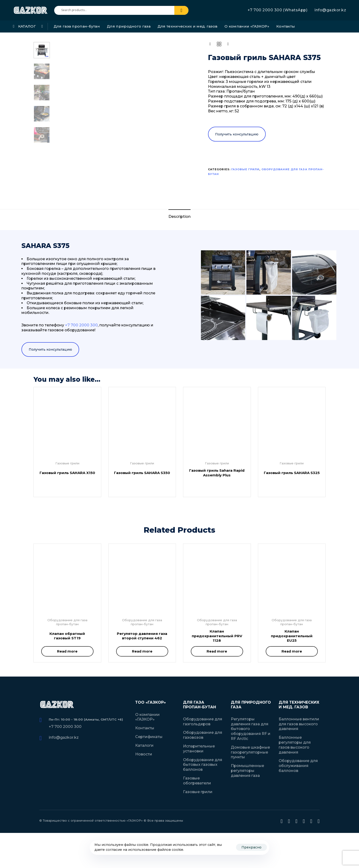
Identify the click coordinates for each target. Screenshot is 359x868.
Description (179, 217)
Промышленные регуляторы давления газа (247, 771)
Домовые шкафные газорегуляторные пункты (250, 752)
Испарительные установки (199, 749)
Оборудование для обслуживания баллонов (298, 766)
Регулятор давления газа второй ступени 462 (142, 636)
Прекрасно (251, 847)
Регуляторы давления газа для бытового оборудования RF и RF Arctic (251, 729)
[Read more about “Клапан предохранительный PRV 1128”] (217, 651)
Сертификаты (149, 737)
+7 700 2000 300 (65, 727)
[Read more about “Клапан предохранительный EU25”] (292, 651)
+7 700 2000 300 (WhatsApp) (277, 10)
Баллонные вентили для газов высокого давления (299, 724)
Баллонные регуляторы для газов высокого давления (295, 745)
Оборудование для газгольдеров (203, 722)
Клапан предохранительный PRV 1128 (217, 636)
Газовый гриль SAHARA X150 (67, 473)
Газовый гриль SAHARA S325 (292, 473)
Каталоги (144, 745)
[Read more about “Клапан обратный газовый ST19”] (67, 651)
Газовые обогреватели (197, 781)
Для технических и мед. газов (188, 26)
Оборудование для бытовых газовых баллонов (203, 765)
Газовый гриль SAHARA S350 (142, 473)
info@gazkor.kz (330, 10)
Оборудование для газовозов (203, 735)
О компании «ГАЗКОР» (247, 26)
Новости (144, 754)
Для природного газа (129, 26)
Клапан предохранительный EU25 (292, 636)
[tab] (179, 217)
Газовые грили (245, 169)
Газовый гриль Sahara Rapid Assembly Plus (217, 473)
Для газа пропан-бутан (77, 26)
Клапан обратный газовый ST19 (67, 636)
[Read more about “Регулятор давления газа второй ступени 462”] (142, 651)
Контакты (286, 26)
